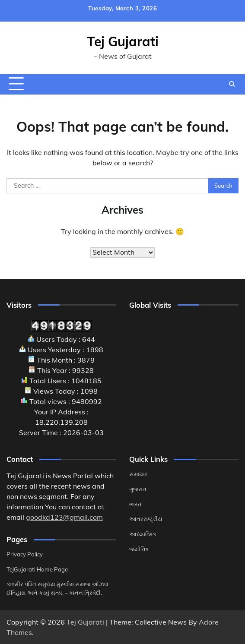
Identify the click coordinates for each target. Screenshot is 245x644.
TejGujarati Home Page (37, 569)
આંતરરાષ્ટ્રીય (146, 519)
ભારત (135, 504)
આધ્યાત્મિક (143, 534)
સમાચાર (138, 474)
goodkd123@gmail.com (64, 517)
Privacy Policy (25, 554)
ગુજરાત (138, 489)
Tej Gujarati (123, 41)
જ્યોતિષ (139, 549)
